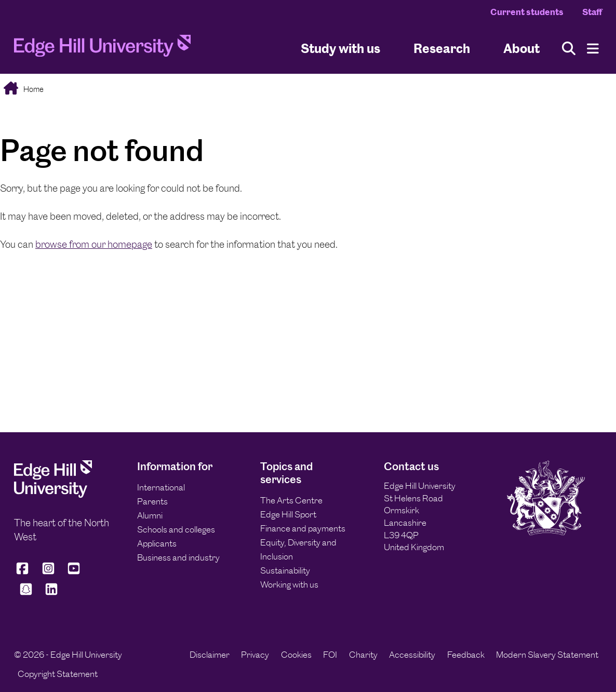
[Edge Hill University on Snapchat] (26, 594)
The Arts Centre (291, 500)
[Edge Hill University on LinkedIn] (52, 594)
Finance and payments (303, 528)
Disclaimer (210, 655)
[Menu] (593, 49)
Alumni (150, 515)
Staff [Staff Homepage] (592, 12)
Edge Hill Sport (288, 514)
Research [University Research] (442, 49)
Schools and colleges (176, 529)
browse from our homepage (94, 244)
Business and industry (178, 557)
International (161, 487)
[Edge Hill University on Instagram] (48, 573)
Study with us (340, 49)
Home (33, 89)
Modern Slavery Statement (547, 655)
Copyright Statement (58, 674)
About (521, 49)
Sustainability (285, 570)
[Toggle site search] (569, 49)
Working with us (289, 584)
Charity (363, 655)
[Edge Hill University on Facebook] (24, 573)
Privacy (255, 655)
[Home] (102, 49)
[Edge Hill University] (53, 495)
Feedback (466, 655)
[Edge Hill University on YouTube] (74, 573)
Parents (152, 501)
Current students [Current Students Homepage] (527, 12)
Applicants (157, 543)
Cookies (296, 655)
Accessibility (412, 655)
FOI (330, 655)
